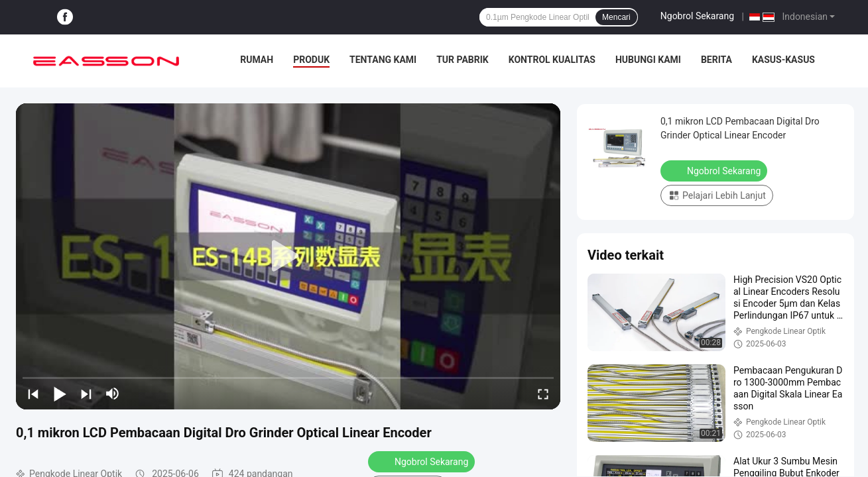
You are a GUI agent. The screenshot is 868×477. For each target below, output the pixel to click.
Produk (311, 60)
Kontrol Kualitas (552, 60)
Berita (716, 60)
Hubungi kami (648, 60)
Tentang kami (383, 60)
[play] (288, 256)
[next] (86, 394)
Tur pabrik (463, 60)
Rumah (257, 60)
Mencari (616, 17)
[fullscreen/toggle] (543, 394)
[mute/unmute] (113, 394)
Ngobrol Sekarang (697, 16)
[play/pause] (60, 394)
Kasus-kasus (783, 60)
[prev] (33, 394)
